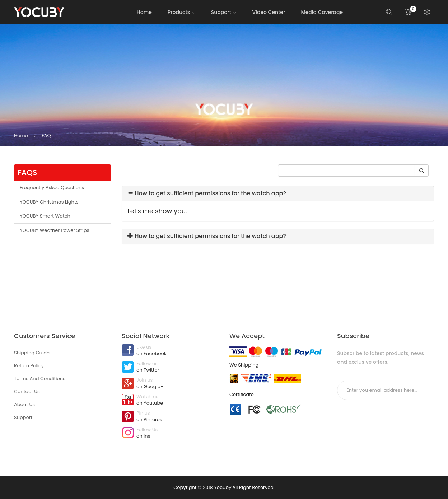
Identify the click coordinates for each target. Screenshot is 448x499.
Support (23, 417)
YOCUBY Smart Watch (45, 216)
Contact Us (27, 391)
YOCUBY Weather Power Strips (55, 230)
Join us (170, 384)
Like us (170, 351)
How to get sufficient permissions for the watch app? (207, 193)
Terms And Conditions (40, 379)
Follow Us (170, 433)
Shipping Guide (32, 353)
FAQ (46, 136)
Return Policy (29, 366)
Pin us (170, 417)
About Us (24, 404)
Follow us (170, 367)
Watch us (170, 400)
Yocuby (223, 487)
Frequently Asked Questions (52, 188)
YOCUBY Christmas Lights (49, 202)
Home (21, 136)
